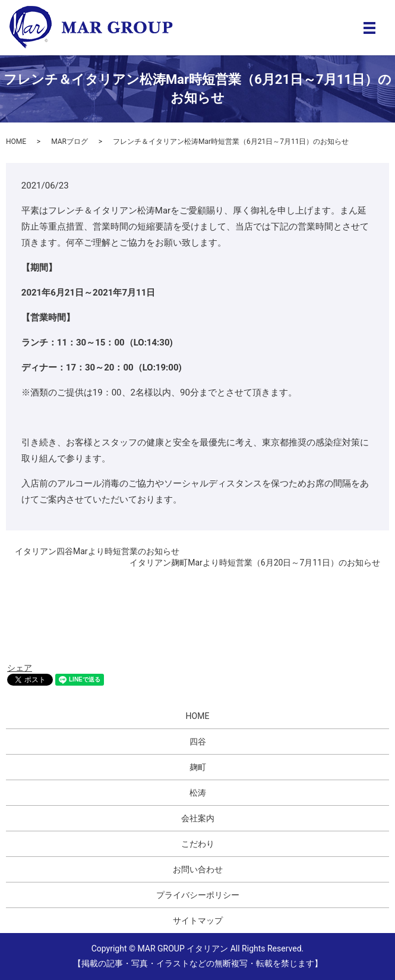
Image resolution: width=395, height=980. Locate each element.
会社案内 (198, 818)
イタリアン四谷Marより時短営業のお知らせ (97, 551)
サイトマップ (198, 921)
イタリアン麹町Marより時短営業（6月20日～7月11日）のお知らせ (255, 563)
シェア (20, 668)
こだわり (198, 844)
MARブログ (69, 142)
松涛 (198, 793)
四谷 (198, 742)
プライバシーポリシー (198, 895)
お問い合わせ (198, 869)
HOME (16, 142)
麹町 (198, 767)
